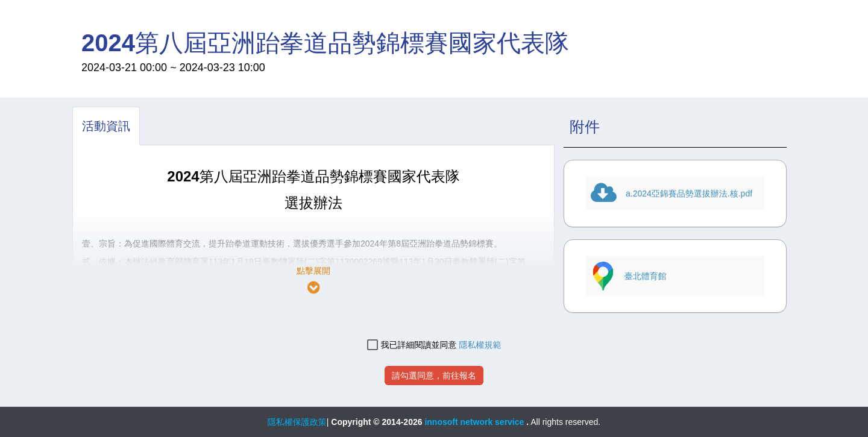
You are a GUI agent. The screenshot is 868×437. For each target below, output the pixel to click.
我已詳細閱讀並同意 (412, 345)
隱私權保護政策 (297, 422)
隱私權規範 (480, 345)
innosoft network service (475, 422)
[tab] (106, 126)
